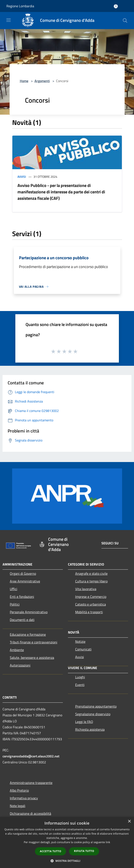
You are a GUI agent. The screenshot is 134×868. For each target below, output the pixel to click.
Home (24, 81)
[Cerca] (125, 21)
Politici (15, 604)
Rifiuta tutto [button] (84, 851)
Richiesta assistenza (90, 729)
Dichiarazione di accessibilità (30, 813)
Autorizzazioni (20, 665)
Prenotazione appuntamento (96, 706)
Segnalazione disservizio (93, 714)
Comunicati (83, 649)
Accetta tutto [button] (50, 851)
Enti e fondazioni (22, 597)
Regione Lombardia (20, 6)
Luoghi (80, 677)
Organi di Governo (23, 573)
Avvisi (22, 177)
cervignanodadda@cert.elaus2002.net (31, 756)
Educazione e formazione (28, 634)
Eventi (80, 685)
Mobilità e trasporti (89, 612)
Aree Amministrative (25, 581)
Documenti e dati (22, 620)
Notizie (80, 641)
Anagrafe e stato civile (91, 573)
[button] (67, 861)
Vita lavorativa (86, 589)
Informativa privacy (24, 798)
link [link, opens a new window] (108, 842)
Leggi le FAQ (84, 722)
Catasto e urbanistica (91, 604)
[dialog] (67, 842)
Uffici (14, 589)
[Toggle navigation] (9, 20)
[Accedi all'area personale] (116, 6)
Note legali (18, 806)
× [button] (129, 821)
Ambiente (17, 650)
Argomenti (42, 81)
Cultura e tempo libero (91, 581)
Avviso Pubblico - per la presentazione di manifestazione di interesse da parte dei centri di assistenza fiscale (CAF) (61, 192)
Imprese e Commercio (91, 597)
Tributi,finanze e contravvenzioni (34, 642)
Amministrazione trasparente (31, 783)
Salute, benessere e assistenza (32, 658)
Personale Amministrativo (29, 612)
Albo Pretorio (19, 790)
